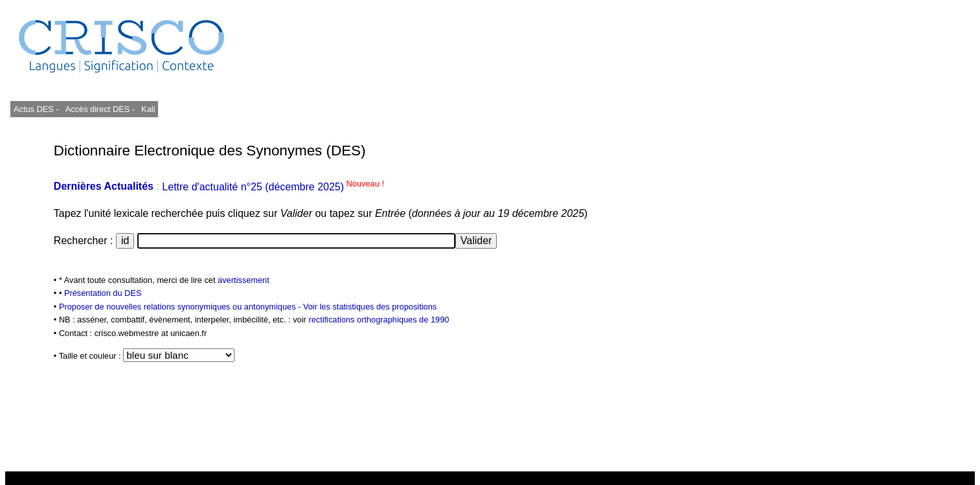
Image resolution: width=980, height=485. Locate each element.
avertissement (244, 280)
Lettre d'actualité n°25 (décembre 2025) (273, 187)
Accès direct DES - (100, 109)
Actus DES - (36, 109)
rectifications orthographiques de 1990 (379, 320)
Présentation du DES (103, 293)
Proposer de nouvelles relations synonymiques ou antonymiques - (181, 307)
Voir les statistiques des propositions (370, 307)
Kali (148, 109)
